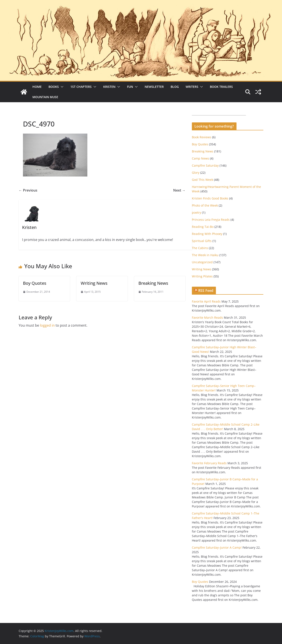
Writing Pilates (202, 276)
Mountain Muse (45, 97)
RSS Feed (206, 291)
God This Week (202, 180)
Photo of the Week (205, 205)
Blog (175, 87)
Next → (179, 190)
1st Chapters (81, 87)
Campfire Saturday (205, 165)
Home (37, 87)
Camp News (200, 158)
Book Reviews (202, 137)
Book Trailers (221, 87)
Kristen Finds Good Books (210, 198)
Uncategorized (202, 262)
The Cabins (200, 248)
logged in (47, 325)
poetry (196, 212)
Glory (196, 173)
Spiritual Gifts (202, 241)
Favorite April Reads (206, 301)
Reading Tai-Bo (203, 227)
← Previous (28, 190)
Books (54, 87)
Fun (130, 87)
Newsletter (154, 87)
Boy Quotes (35, 283)
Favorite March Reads (207, 317)
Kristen (109, 87)
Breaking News (153, 283)
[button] (61, 87)
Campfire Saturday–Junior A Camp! (217, 547)
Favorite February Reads (209, 463)
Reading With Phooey (207, 234)
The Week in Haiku (205, 255)
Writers (192, 87)
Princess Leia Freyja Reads (211, 220)
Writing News (94, 283)
